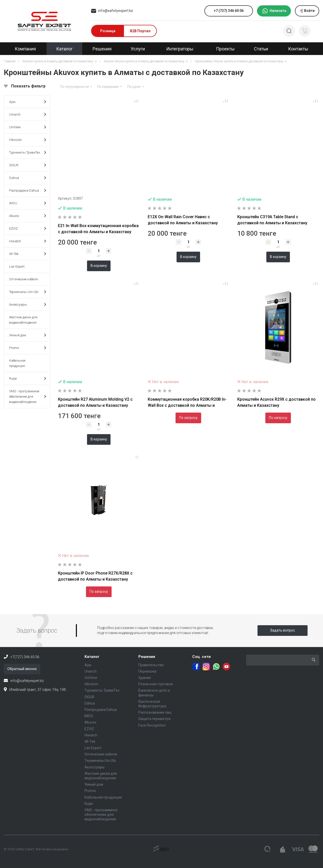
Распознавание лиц (155, 712)
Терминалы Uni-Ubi (28, 292)
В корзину (99, 266)
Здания (145, 678)
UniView (28, 127)
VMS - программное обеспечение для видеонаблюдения (28, 396)
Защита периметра (154, 719)
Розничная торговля (156, 684)
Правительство (151, 665)
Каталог (92, 657)
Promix (28, 348)
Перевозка (147, 671)
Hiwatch (28, 241)
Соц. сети (201, 657)
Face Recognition (152, 725)
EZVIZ (28, 228)
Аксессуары (28, 304)
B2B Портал (140, 31)
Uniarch (28, 114)
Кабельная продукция (17, 363)
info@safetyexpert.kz (116, 11)
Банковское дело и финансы (154, 693)
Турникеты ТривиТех (28, 152)
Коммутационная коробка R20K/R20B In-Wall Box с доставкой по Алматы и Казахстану (187, 405)
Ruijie (28, 378)
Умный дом (28, 335)
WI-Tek (28, 254)
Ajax (28, 102)
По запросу (188, 418)
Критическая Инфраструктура (152, 704)
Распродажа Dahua (28, 190)
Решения (147, 657)
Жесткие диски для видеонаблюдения (23, 320)
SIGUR (28, 165)
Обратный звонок (22, 669)
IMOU (28, 203)
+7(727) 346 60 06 (25, 657)
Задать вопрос (283, 630)
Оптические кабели (24, 279)
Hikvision (28, 140)
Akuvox (28, 216)
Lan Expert (17, 266)
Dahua (28, 178)
